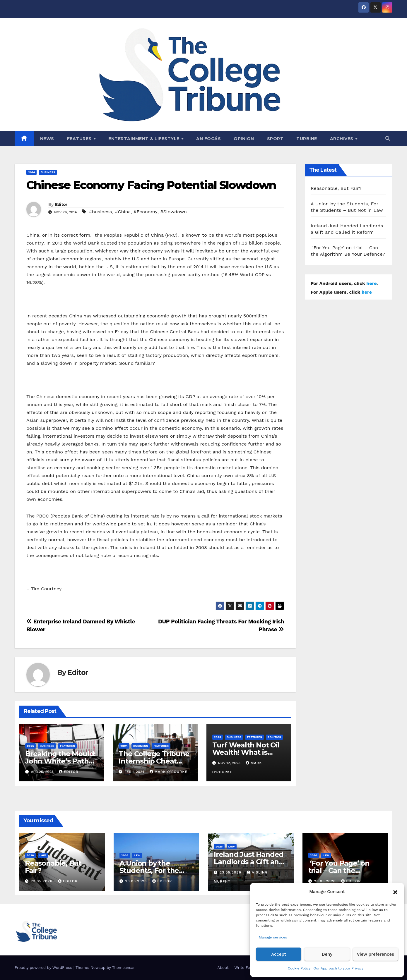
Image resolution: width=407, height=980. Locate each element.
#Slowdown (173, 212)
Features (80, 139)
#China (123, 212)
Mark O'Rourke (169, 772)
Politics (274, 737)
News (47, 139)
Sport (275, 139)
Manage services (273, 937)
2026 (30, 855)
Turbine (307, 139)
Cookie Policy (299, 968)
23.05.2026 (42, 881)
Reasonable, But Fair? (336, 188)
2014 (31, 172)
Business (48, 172)
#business (101, 212)
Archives (342, 139)
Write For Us (246, 968)
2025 (30, 746)
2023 (218, 737)
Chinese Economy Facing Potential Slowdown (151, 185)
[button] (395, 892)
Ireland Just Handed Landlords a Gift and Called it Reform (249, 862)
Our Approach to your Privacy (338, 968)
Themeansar (123, 968)
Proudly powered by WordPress (44, 968)
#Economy (145, 212)
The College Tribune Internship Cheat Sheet (154, 761)
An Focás (208, 139)
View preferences (376, 954)
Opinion (244, 139)
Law (43, 855)
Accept (279, 954)
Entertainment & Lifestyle (144, 139)
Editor (61, 204)
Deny (327, 954)
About (223, 968)
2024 (124, 746)
